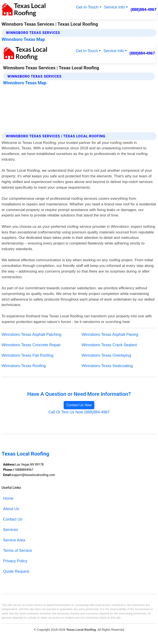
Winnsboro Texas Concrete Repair (31, 345)
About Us (11, 509)
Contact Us (13, 519)
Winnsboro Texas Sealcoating (107, 366)
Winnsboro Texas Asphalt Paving (110, 334)
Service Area (14, 540)
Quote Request (16, 571)
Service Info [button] (114, 7)
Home (8, 498)
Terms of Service (18, 551)
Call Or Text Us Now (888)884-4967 (79, 412)
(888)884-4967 (144, 10)
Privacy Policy (15, 561)
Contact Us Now (79, 405)
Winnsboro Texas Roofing (24, 366)
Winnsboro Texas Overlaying (106, 355)
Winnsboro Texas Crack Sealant (109, 345)
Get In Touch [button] (87, 7)
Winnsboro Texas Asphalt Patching (31, 334)
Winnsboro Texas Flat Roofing (27, 355)
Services (10, 530)
